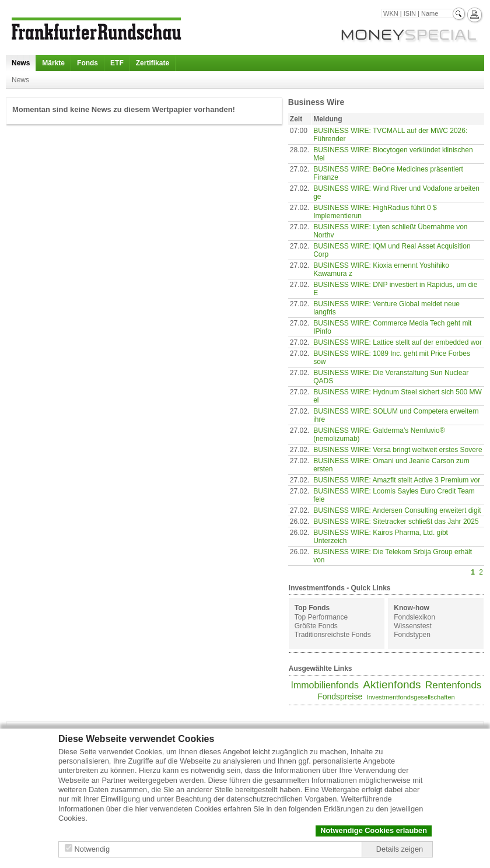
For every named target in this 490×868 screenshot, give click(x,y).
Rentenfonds (453, 685)
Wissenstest (413, 626)
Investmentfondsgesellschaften (411, 697)
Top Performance (321, 617)
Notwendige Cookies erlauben (374, 830)
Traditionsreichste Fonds (333, 635)
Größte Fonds (316, 626)
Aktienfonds (392, 685)
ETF (117, 63)
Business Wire (316, 102)
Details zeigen (400, 849)
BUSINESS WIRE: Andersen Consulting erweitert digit (397, 510)
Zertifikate (153, 63)
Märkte (53, 63)
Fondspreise (340, 696)
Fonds (87, 63)
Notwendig (92, 849)
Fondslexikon (414, 617)
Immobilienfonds (325, 685)
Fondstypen (412, 635)
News (21, 63)
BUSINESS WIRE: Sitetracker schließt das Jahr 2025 (396, 521)
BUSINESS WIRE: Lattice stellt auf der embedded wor (398, 342)
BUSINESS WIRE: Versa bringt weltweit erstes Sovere (398, 450)
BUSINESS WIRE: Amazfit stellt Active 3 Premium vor (397, 480)
